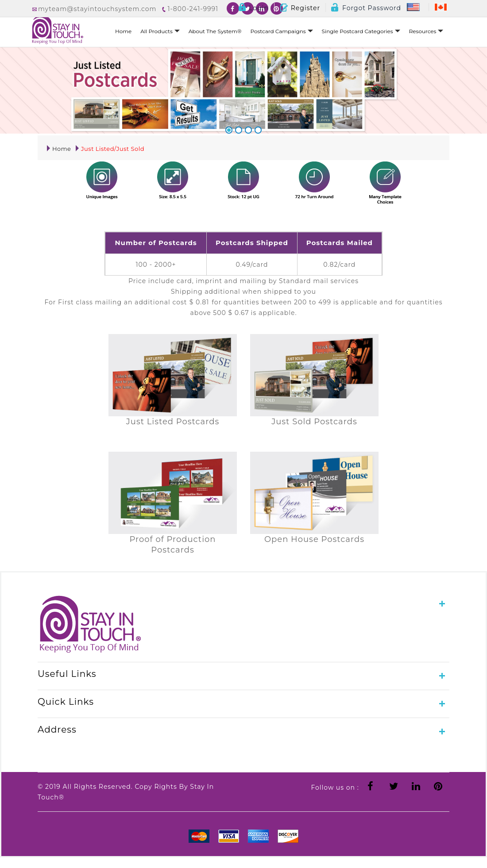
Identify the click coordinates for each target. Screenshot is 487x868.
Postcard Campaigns (282, 31)
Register (300, 8)
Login (253, 8)
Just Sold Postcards (314, 422)
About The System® (215, 31)
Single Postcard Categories (361, 31)
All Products (160, 31)
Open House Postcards (314, 539)
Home (123, 31)
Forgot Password (366, 8)
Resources (426, 31)
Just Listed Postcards (173, 422)
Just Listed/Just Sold (110, 149)
